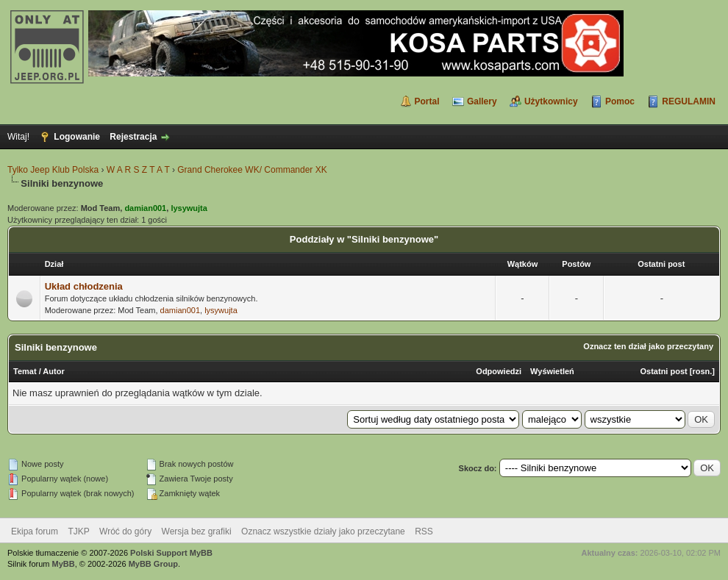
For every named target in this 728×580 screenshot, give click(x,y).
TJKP (78, 531)
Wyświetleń (552, 371)
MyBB (64, 564)
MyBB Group (153, 564)
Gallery (482, 101)
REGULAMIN (689, 101)
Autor (53, 371)
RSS (424, 531)
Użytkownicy (551, 101)
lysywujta (221, 310)
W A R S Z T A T (138, 170)
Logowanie (77, 137)
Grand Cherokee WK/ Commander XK (252, 170)
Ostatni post (664, 371)
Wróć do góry (125, 531)
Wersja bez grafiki (197, 531)
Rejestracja (133, 137)
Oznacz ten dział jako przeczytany (648, 346)
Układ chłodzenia (84, 286)
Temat (25, 371)
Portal (427, 101)
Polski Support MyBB (171, 553)
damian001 (180, 310)
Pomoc (620, 101)
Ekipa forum (35, 531)
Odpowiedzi (499, 371)
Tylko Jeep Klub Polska (53, 170)
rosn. (702, 371)
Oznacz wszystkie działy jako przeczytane (323, 531)
